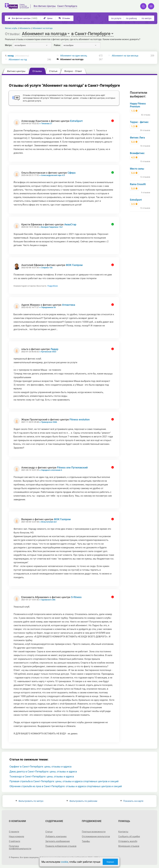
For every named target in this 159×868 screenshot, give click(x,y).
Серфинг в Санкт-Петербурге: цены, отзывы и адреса (40, 767)
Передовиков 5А (48, 307)
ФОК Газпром (74, 265)
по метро (147, 18)
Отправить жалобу (128, 841)
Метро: (9, 45)
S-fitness (76, 597)
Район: (57, 45)
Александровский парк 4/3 (53, 175)
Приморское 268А (49, 422)
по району (131, 18)
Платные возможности (94, 832)
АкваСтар (70, 224)
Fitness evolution (80, 419)
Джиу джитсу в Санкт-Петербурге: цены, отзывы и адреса (43, 772)
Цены (48, 18)
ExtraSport (76, 121)
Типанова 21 (47, 124)
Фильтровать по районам (82, 801)
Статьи (49, 832)
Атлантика (69, 305)
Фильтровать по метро (30, 801)
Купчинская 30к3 (49, 352)
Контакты (123, 832)
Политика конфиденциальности (20, 847)
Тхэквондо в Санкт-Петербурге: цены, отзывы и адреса (42, 777)
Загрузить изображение (58, 841)
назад (18, 56)
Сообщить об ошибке (129, 836)
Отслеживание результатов (96, 836)
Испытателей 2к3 (49, 522)
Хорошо (110, 862)
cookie (64, 862)
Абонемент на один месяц (74, 56)
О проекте (14, 832)
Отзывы (64, 18)
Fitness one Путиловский (72, 467)
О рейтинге (15, 841)
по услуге (116, 18)
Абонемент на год (18, 60)
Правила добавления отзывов (61, 846)
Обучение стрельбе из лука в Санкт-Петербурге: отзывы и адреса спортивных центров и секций (66, 786)
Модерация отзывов (129, 846)
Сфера (72, 173)
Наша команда (16, 836)
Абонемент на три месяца (125, 56)
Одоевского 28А (48, 600)
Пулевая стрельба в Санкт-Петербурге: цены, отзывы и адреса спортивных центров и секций (64, 781)
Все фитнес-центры (23, 18)
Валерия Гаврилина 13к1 (52, 227)
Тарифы (86, 841)
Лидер (54, 349)
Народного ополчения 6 (52, 470)
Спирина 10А (47, 268)
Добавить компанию (56, 836)
